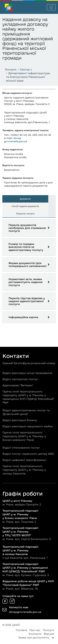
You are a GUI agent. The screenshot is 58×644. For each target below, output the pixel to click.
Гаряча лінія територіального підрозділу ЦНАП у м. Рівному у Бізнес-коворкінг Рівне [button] (24, 436)
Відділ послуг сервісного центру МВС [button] (29, 454)
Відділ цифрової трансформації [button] (25, 460)
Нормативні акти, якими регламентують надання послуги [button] (26, 282)
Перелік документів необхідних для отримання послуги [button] (27, 228)
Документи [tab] (25, 199)
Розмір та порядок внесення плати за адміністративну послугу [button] (26, 247)
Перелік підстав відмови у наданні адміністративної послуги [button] (27, 301)
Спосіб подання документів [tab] (25, 206)
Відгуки (49, 634)
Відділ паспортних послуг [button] (21, 379)
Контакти (35, 634)
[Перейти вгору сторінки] (53, 637)
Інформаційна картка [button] (23, 317)
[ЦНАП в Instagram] (12, 603)
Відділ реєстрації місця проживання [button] (28, 373)
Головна (21, 630)
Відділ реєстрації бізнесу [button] (20, 420)
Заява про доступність (34, 637)
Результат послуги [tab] (25, 214)
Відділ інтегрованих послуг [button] (22, 448)
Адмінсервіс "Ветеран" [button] (18, 385)
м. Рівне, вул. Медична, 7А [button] (28, 585)
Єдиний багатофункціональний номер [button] (29, 363)
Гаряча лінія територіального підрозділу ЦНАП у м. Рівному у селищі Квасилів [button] (24, 470)
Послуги (48, 630)
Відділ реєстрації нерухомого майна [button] (28, 426)
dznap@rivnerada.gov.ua (25, 612)
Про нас (35, 630)
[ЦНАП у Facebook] (5, 603)
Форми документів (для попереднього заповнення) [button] (27, 265)
